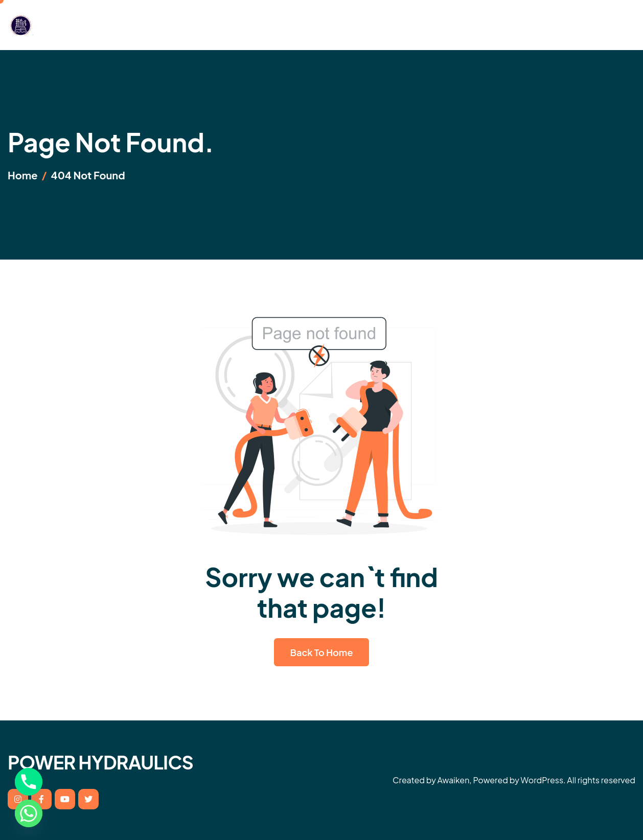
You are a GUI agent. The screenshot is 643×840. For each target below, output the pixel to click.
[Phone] (29, 782)
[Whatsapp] (29, 813)
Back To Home (322, 652)
